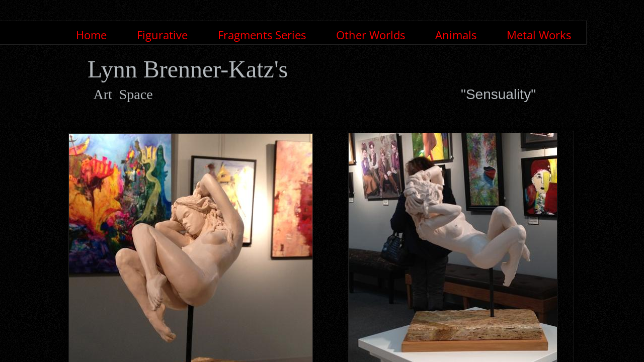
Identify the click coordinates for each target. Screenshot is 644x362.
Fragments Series (262, 35)
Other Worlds (371, 35)
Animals (456, 35)
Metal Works (539, 35)
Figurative (162, 35)
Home (91, 35)
